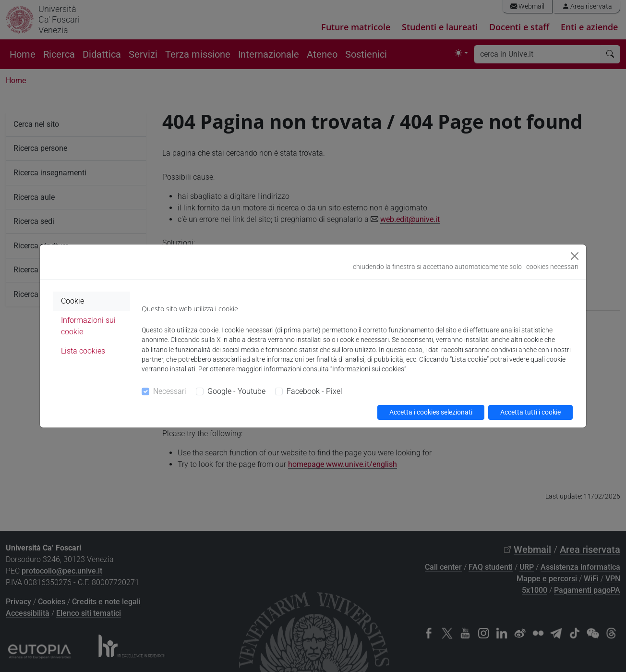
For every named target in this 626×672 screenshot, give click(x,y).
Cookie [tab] (72, 301)
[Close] (575, 256)
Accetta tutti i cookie (530, 412)
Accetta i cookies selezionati (431, 412)
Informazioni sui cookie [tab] (88, 326)
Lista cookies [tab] (83, 351)
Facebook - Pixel (314, 391)
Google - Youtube (236, 391)
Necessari (170, 391)
